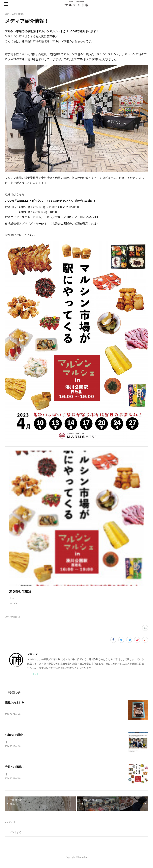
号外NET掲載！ (15, 771)
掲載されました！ (16, 707)
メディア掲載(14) (13, 621)
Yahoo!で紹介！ (15, 739)
